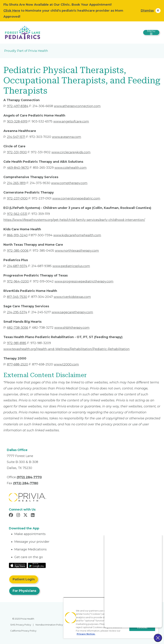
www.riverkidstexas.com (72, 297)
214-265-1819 (16, 183)
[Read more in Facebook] (11, 516)
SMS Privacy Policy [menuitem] (21, 625)
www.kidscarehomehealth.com (77, 235)
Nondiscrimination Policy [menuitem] (49, 625)
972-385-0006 (18, 251)
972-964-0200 (18, 281)
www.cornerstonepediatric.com (76, 198)
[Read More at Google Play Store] (37, 565)
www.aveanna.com (67, 137)
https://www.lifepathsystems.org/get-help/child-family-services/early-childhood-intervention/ (74, 220)
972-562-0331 (17, 214)
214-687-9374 (17, 266)
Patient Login (24, 579)
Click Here (12, 11)
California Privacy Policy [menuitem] (23, 631)
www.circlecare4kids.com (71, 152)
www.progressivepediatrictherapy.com (84, 281)
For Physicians (24, 591)
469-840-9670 (18, 168)
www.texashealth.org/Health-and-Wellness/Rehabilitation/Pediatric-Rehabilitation (67, 349)
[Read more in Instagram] (19, 516)
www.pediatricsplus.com (71, 266)
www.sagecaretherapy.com (72, 312)
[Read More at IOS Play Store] (18, 565)
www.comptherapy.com (69, 183)
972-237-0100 (17, 198)
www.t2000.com (66, 364)
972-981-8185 (17, 343)
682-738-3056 (18, 328)
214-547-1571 (16, 137)
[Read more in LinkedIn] (33, 516)
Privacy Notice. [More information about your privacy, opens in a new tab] (86, 634)
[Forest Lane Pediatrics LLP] (23, 32)
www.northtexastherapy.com (77, 251)
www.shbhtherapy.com (72, 328)
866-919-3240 (17, 235)
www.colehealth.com (71, 168)
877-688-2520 (18, 364)
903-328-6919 (17, 121)
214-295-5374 (17, 312)
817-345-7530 (17, 297)
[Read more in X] (26, 516)
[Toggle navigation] (151, 33)
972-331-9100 (17, 152)
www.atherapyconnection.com (77, 106)
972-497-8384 (18, 106)
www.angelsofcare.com (71, 121)
